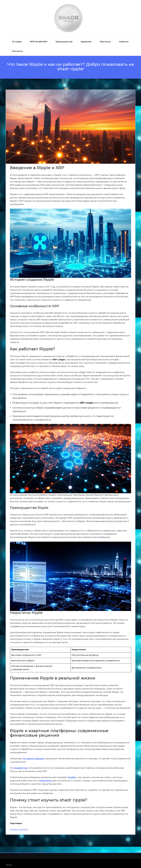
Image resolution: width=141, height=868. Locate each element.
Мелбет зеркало (19, 826)
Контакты (17, 48)
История (17, 38)
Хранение (86, 38)
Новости (124, 38)
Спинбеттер (21, 765)
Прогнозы (105, 38)
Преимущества (64, 38)
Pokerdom (46, 777)
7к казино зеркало (34, 755)
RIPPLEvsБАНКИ (38, 38)
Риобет (72, 774)
